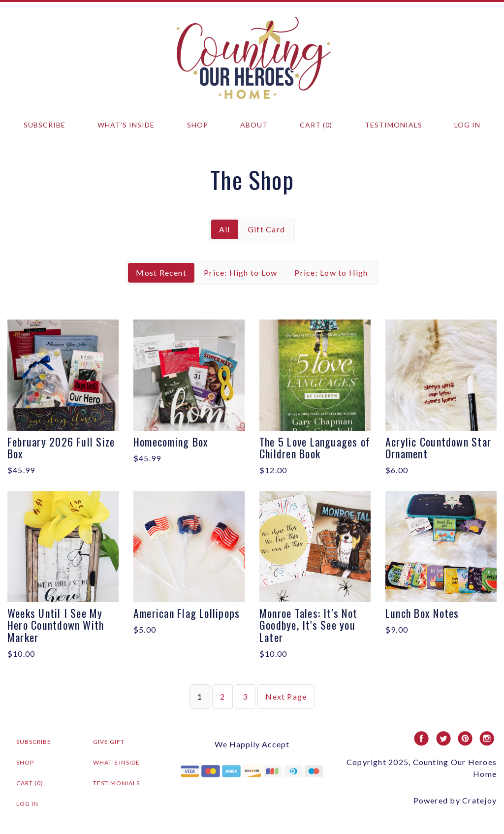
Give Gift (109, 742)
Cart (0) (316, 125)
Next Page (286, 696)
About (254, 125)
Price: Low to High (331, 273)
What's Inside (126, 125)
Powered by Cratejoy (455, 800)
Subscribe (45, 125)
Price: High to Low (240, 273)
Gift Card (266, 229)
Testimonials (394, 125)
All (225, 229)
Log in (467, 125)
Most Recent (161, 273)
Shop (198, 125)
